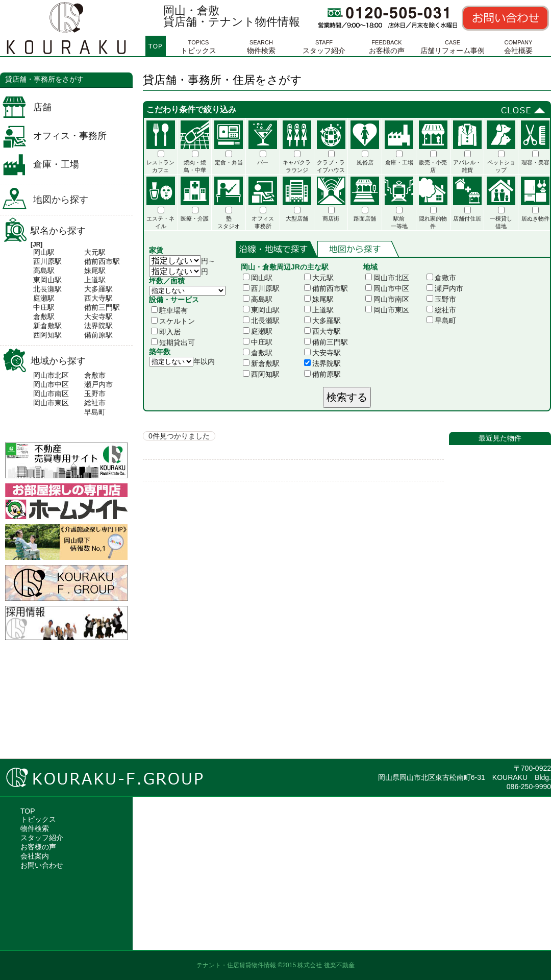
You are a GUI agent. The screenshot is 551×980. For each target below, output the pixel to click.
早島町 (95, 412)
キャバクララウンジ (297, 147)
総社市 (95, 403)
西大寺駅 (322, 331)
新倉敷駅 (261, 363)
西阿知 (44, 335)
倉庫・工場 (56, 164)
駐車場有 (169, 310)
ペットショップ (501, 147)
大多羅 (95, 289)
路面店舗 (365, 199)
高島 (40, 271)
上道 (91, 280)
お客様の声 (387, 45)
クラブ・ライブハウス (331, 147)
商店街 (331, 199)
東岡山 (44, 280)
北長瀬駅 (261, 321)
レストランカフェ (161, 147)
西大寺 (95, 298)
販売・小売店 (433, 147)
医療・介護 (195, 199)
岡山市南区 (51, 394)
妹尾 (91, 271)
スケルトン (173, 321)
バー (263, 143)
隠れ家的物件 (433, 203)
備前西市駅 (326, 288)
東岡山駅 (261, 310)
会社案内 (35, 856)
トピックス (198, 45)
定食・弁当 (229, 143)
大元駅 (319, 278)
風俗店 (365, 143)
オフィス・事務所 (70, 136)
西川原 (44, 261)
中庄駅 (258, 342)
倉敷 (40, 316)
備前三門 (98, 307)
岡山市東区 (51, 403)
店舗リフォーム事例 (453, 45)
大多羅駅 (322, 321)
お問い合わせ (42, 865)
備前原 (95, 335)
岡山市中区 (51, 384)
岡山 (40, 252)
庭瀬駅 (258, 331)
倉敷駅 (258, 353)
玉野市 (95, 394)
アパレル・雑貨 (467, 147)
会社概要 (518, 45)
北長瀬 (44, 289)
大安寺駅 (322, 353)
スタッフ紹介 (324, 45)
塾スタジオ (229, 203)
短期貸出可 (173, 342)
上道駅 (319, 310)
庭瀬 (40, 298)
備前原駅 (322, 374)
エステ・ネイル (161, 203)
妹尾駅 (319, 299)
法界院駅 (322, 363)
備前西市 (98, 261)
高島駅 (258, 299)
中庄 (40, 307)
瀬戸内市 (98, 384)
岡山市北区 (51, 375)
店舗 (42, 107)
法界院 (95, 326)
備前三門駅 (326, 342)
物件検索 (261, 45)
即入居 (166, 332)
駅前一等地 (399, 203)
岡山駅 (258, 278)
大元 (91, 252)
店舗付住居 (467, 199)
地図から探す (61, 200)
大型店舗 (297, 199)
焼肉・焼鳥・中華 (195, 147)
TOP (28, 811)
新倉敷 (44, 326)
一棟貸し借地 (501, 203)
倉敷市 (95, 375)
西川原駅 (261, 288)
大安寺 (95, 316)
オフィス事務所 (263, 203)
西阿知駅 (261, 374)
